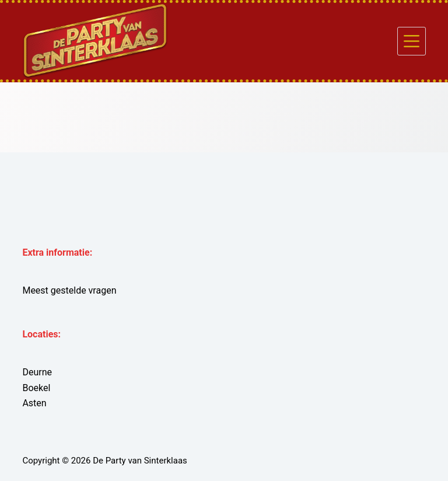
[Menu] (412, 41)
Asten (34, 403)
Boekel (36, 388)
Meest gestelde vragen (69, 290)
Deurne (37, 372)
